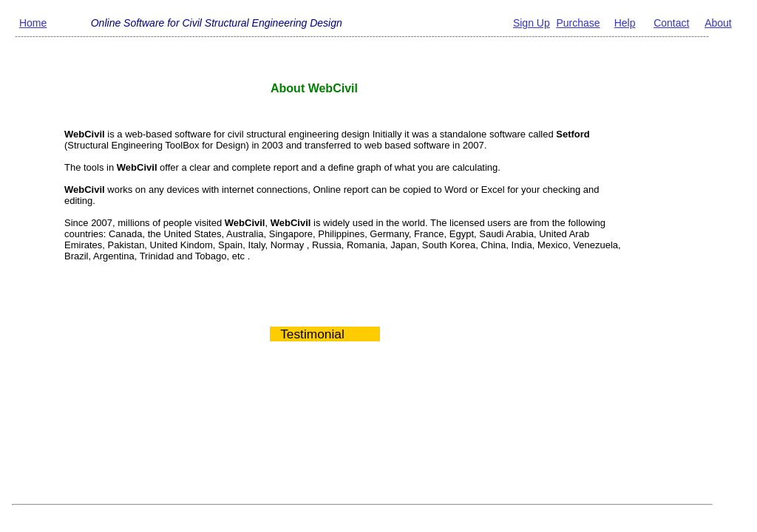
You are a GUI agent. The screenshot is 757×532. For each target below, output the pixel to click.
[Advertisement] (335, 437)
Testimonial (307, 334)
